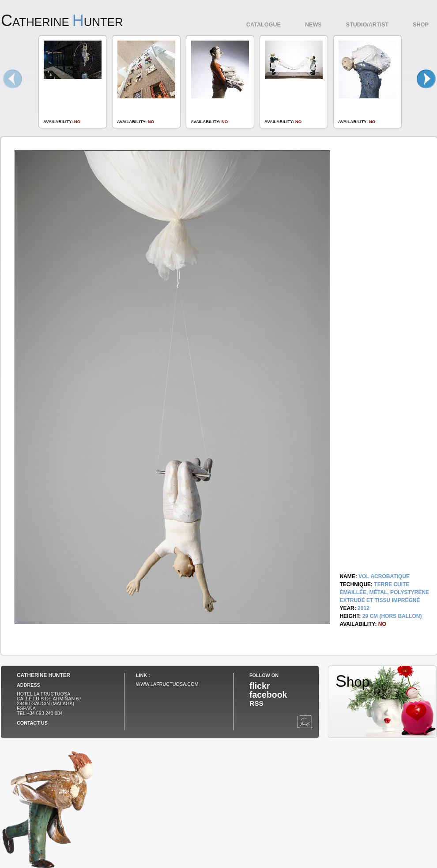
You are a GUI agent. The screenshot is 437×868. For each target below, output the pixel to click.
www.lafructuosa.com (167, 684)
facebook (268, 695)
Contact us (32, 723)
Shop (421, 25)
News (313, 25)
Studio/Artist (367, 25)
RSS (256, 703)
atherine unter (62, 22)
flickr (260, 686)
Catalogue (264, 25)
